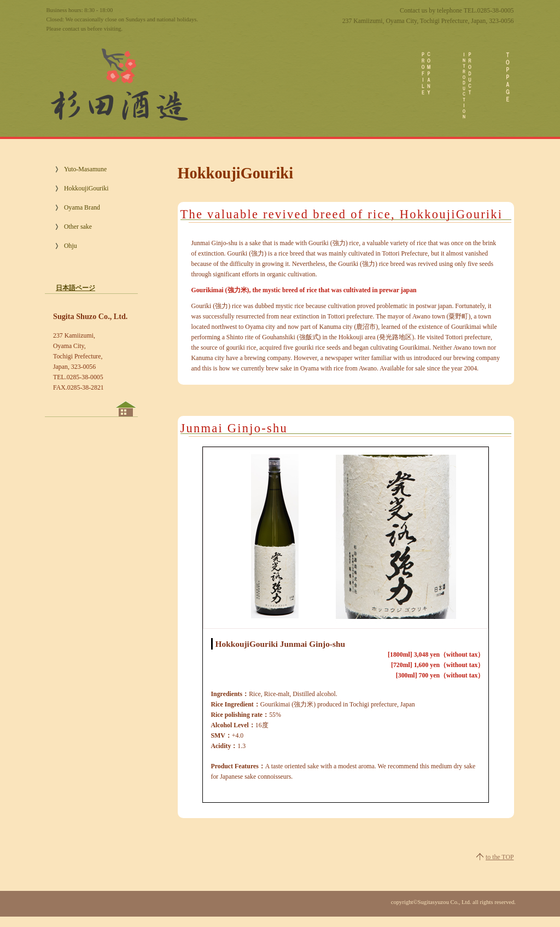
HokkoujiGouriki (86, 188)
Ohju (71, 246)
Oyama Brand (82, 207)
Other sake (78, 227)
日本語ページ (75, 288)
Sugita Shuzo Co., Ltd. (118, 82)
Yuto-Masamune (85, 169)
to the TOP (500, 857)
